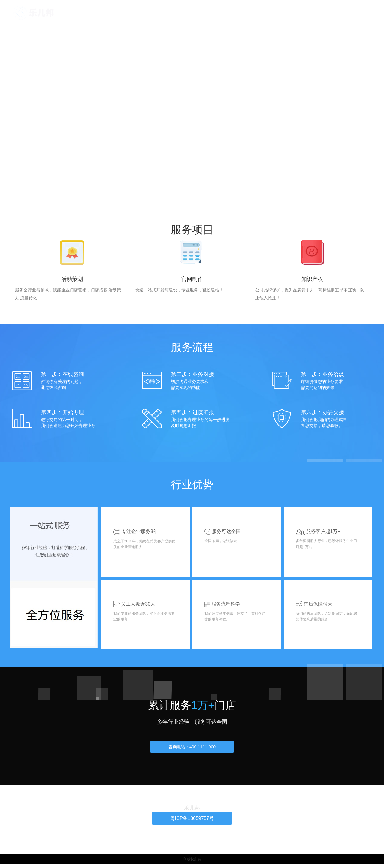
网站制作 (243, 13)
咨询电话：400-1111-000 (192, 749)
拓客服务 (222, 13)
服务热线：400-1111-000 (192, 100)
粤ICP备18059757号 (192, 821)
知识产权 (265, 13)
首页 (205, 13)
